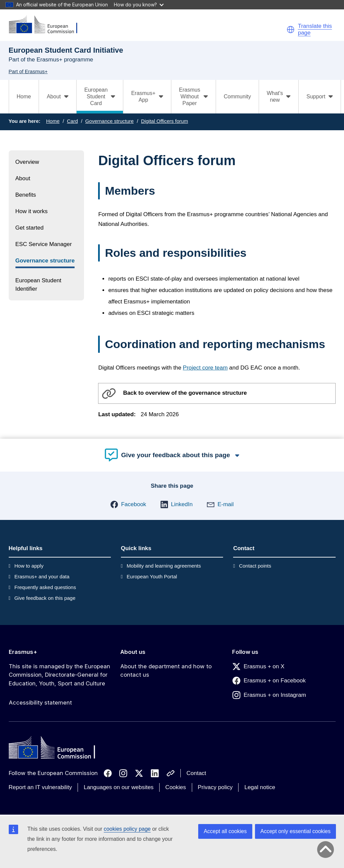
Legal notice (260, 787)
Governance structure (110, 121)
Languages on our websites (119, 787)
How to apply (29, 566)
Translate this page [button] (315, 29)
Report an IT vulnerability (40, 787)
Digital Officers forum (165, 121)
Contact (196, 773)
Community (237, 97)
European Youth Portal (152, 576)
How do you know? (139, 5)
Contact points (255, 566)
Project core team (205, 368)
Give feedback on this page (45, 598)
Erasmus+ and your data (42, 576)
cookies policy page (127, 829)
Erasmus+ (23, 652)
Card (72, 121)
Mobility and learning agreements (164, 566)
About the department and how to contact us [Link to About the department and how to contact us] (166, 671)
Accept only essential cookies (295, 831)
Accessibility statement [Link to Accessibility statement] (40, 703)
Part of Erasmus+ (28, 71)
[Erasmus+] (47, 25)
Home (24, 97)
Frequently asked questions (45, 587)
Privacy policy (215, 787)
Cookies (176, 787)
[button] (291, 30)
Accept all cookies (225, 831)
